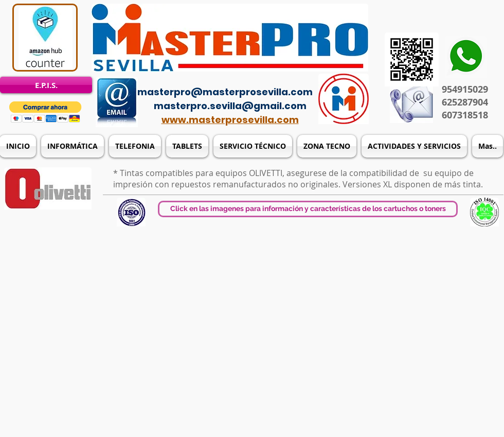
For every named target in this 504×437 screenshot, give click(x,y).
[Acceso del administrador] (258, 77)
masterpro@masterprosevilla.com (225, 92)
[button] (46, 112)
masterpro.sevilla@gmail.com (230, 106)
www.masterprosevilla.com (230, 120)
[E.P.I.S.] (46, 85)
